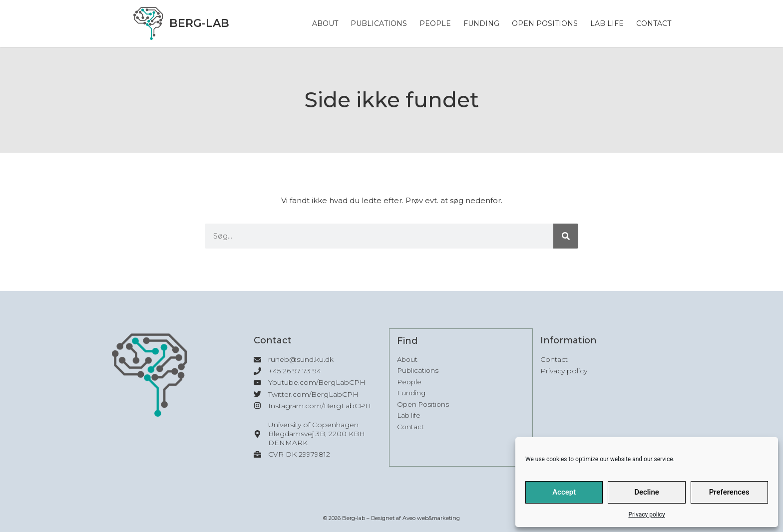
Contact (654, 23)
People (435, 23)
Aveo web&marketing (431, 518)
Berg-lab (199, 23)
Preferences (729, 492)
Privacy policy (646, 515)
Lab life (607, 23)
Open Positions (545, 23)
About (325, 23)
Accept (564, 492)
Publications (379, 23)
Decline (647, 492)
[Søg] (566, 236)
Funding (481, 23)
